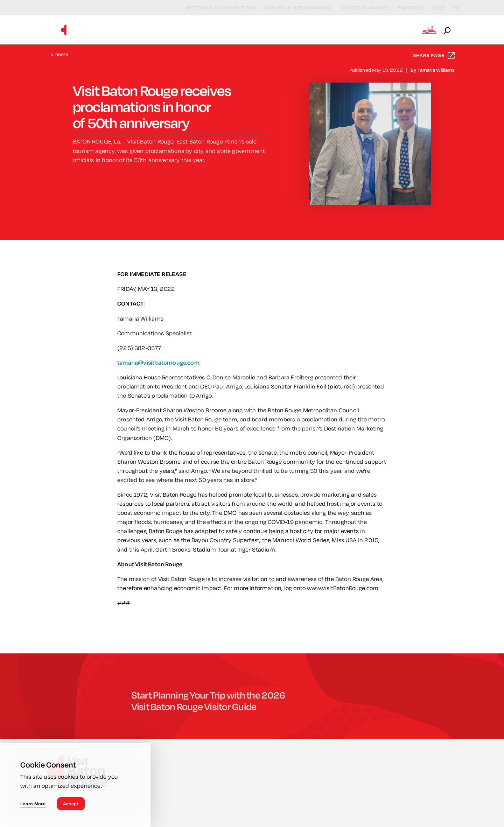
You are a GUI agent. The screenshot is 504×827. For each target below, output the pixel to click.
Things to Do (213, 30)
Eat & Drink (303, 30)
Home (60, 54)
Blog (433, 8)
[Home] (64, 30)
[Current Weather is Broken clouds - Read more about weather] (451, 8)
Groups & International (292, 8)
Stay (343, 30)
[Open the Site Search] (448, 30)
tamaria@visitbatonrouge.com (158, 362)
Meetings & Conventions (215, 8)
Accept (71, 804)
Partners (405, 8)
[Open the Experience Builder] (429, 30)
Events (260, 30)
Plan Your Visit (388, 30)
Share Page (434, 55)
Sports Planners (359, 8)
